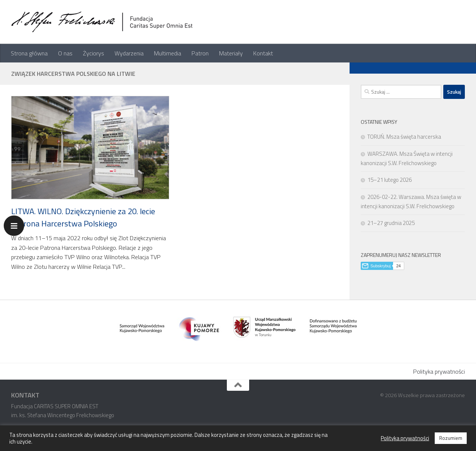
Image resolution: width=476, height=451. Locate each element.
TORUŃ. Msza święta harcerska (404, 137)
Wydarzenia (129, 53)
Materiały (231, 53)
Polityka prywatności (439, 371)
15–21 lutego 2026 (390, 180)
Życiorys (94, 53)
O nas (65, 53)
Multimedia (168, 53)
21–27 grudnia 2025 (391, 223)
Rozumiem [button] (451, 438)
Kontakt (263, 53)
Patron (200, 53)
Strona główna (29, 53)
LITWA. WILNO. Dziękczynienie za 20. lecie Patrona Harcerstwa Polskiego (83, 217)
